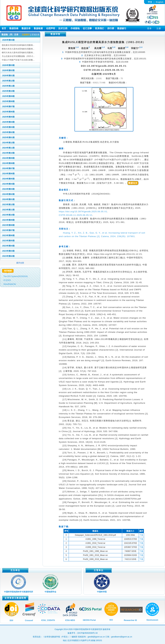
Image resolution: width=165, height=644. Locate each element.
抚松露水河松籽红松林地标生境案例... (18, 45)
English (160, 2)
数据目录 (26, 28)
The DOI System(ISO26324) (16, 276)
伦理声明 (51, 28)
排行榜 (111, 28)
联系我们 (100, 28)
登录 (149, 28)
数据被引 (122, 28)
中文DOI (7, 280)
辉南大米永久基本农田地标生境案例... (18, 49)
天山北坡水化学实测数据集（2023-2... (18, 56)
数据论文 (133, 183)
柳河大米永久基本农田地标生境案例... (18, 53)
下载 (141, 535)
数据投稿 (14, 28)
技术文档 (63, 28)
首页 (4, 28)
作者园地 (75, 28)
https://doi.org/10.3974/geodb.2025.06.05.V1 (83, 212)
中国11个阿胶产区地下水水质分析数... (18, 60)
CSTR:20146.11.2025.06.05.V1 (76, 215)
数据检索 (38, 28)
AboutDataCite (10, 284)
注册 (159, 28)
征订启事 (87, 28)
